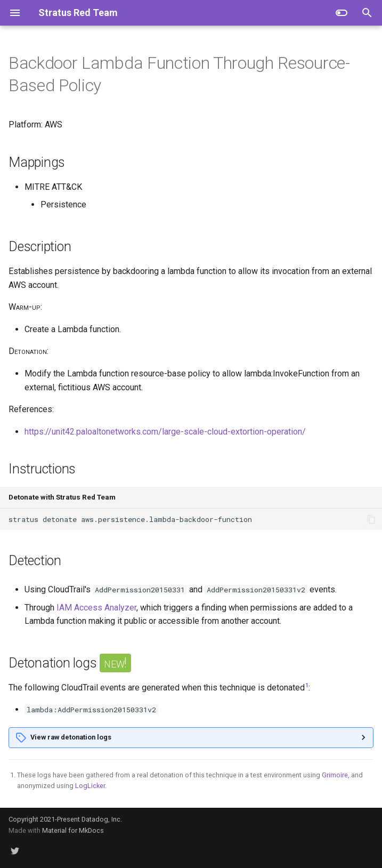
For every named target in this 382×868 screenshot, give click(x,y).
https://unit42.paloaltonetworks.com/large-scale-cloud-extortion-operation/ (165, 432)
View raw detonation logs (71, 737)
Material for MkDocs (73, 830)
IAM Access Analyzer (96, 608)
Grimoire (335, 775)
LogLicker (90, 786)
